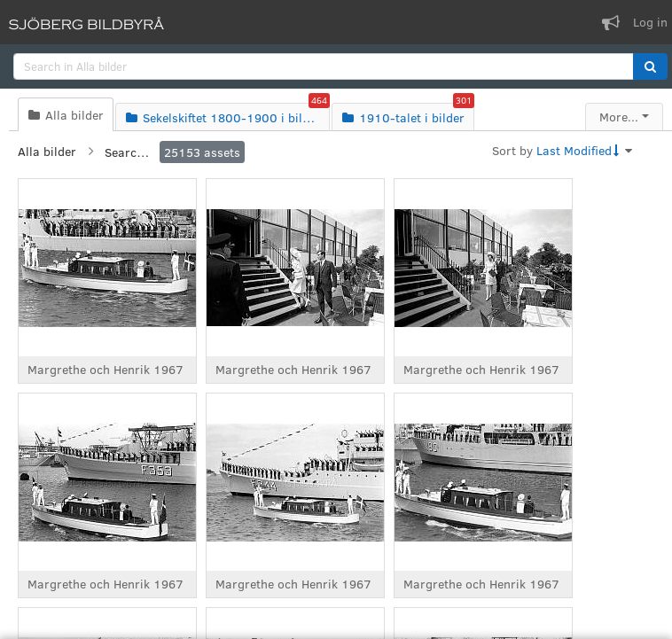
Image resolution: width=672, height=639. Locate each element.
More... (619, 117)
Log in (650, 22)
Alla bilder (47, 151)
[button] (650, 66)
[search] (324, 66)
